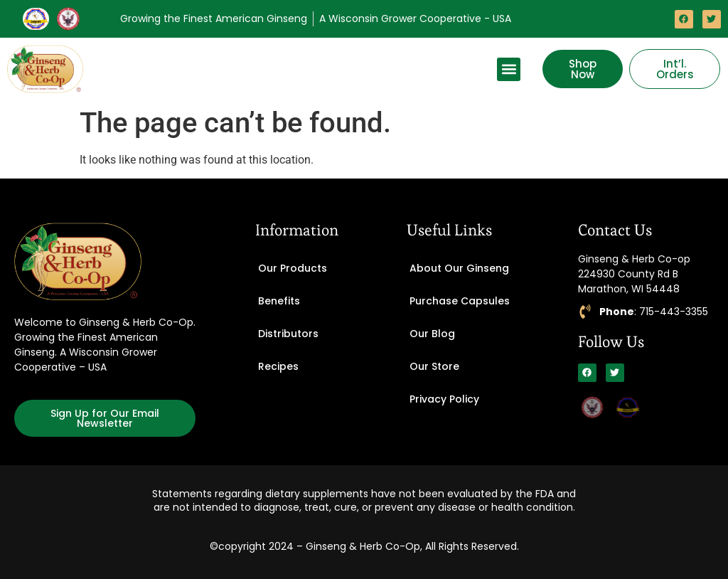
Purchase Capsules (460, 301)
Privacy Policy (444, 399)
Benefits (279, 301)
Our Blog (432, 334)
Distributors (288, 334)
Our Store (434, 366)
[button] (509, 69)
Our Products (293, 268)
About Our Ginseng (459, 268)
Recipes (278, 366)
